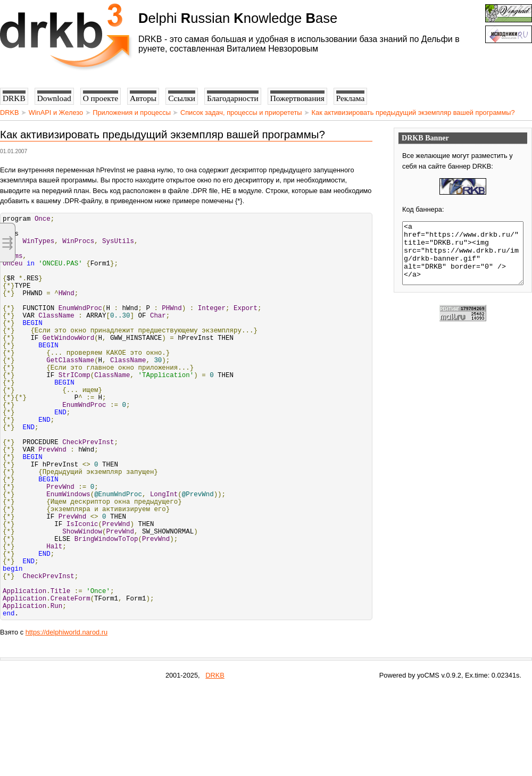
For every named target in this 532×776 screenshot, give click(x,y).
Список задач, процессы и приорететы (241, 112)
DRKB (10, 112)
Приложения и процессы (132, 112)
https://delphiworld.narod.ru (66, 718)
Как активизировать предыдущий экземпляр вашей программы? (413, 112)
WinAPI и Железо (56, 112)
